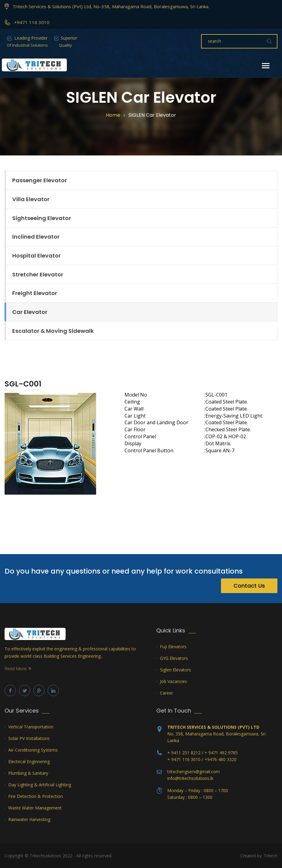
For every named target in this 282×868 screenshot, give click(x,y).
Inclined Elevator (36, 237)
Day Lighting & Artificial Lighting (40, 785)
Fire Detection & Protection (36, 796)
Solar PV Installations (29, 738)
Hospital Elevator (36, 256)
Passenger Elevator (40, 180)
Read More (16, 669)
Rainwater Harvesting (29, 819)
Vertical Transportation (31, 727)
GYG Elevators (174, 658)
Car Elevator (30, 312)
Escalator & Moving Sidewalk (53, 331)
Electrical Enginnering (29, 761)
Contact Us (249, 586)
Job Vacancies (174, 681)
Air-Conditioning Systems (33, 750)
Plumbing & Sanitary (28, 773)
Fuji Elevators (173, 647)
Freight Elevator (35, 293)
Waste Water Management (35, 808)
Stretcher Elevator (38, 274)
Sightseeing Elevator (42, 218)
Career (166, 693)
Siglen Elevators (175, 670)
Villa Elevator (31, 199)
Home (113, 115)
